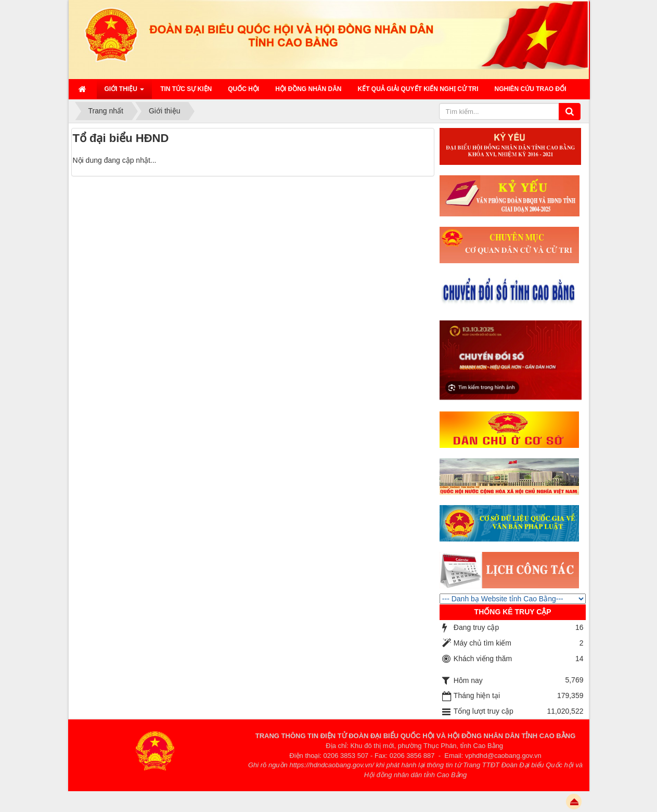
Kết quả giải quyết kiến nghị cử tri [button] (418, 89)
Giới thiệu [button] (125, 92)
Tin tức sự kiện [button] (186, 89)
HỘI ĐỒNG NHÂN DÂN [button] (308, 89)
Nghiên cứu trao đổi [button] (531, 89)
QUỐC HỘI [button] (243, 89)
